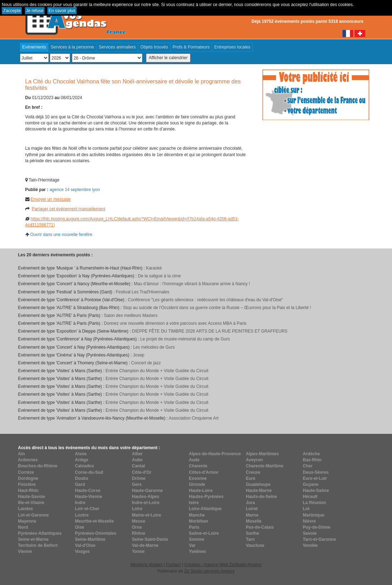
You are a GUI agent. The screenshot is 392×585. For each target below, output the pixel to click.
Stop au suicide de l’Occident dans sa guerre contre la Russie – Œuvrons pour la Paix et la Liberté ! (217, 308)
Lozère (82, 515)
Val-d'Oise (85, 545)
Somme (197, 539)
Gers (137, 484)
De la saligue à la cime (159, 276)
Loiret (252, 509)
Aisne (81, 454)
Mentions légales (146, 565)
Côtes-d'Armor (204, 472)
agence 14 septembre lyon (75, 190)
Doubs (82, 478)
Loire (137, 509)
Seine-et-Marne (33, 539)
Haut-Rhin (28, 491)
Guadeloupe (258, 484)
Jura (250, 503)
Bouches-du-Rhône (38, 466)
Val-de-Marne (145, 545)
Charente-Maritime (265, 466)
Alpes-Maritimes (263, 454)
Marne (252, 515)
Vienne (25, 551)
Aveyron (255, 460)
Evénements (34, 47)
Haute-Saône (316, 491)
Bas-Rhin (312, 460)
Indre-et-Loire (146, 503)
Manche (197, 515)
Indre (80, 503)
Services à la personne (72, 47)
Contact (173, 565)
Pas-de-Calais (260, 527)
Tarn (250, 539)
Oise (80, 527)
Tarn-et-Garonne (320, 539)
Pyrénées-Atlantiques (40, 533)
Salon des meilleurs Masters (131, 315)
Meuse (139, 521)
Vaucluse (255, 545)
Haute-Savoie (32, 497)
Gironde (197, 484)
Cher (308, 466)
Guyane (311, 484)
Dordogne (28, 478)
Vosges (83, 551)
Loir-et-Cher (87, 509)
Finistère (27, 484)
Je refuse (35, 11)
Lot (306, 509)
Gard (80, 484)
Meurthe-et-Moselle (95, 521)
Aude (194, 460)
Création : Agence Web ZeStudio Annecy (223, 565)
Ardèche (312, 454)
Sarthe (253, 533)
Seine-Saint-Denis (150, 539)
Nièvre (310, 521)
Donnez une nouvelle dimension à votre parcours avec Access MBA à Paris (175, 323)
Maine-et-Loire (147, 515)
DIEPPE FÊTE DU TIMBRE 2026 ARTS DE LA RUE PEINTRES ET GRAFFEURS (210, 331)
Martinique (314, 515)
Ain (22, 454)
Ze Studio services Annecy (209, 571)
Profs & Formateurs (191, 47)
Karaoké (154, 268)
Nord (23, 527)
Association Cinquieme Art (194, 418)
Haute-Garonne (148, 491)
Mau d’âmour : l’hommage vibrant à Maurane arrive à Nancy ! (192, 284)
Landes (26, 509)
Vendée (310, 545)
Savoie (310, 533)
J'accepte (12, 11)
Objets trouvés (154, 47)
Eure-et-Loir (315, 478)
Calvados (85, 466)
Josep (138, 355)
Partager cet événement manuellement (69, 209)
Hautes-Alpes (146, 497)
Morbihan (199, 521)
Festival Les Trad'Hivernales (142, 292)
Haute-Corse (88, 491)
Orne (137, 527)
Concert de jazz (146, 363)
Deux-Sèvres (316, 472)
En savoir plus (62, 11)
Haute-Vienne (89, 497)
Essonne (198, 478)
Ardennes (28, 460)
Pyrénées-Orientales (96, 533)
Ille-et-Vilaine (31, 503)
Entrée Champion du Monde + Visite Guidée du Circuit (157, 371)
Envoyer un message (51, 199)
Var (192, 545)
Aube (137, 460)
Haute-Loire (201, 491)
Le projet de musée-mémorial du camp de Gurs (185, 339)
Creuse (253, 472)
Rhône (139, 533)
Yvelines (198, 551)
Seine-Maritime (90, 539)
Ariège (82, 460)
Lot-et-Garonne (34, 515)
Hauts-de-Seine (262, 497)
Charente (198, 466)
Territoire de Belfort (38, 545)
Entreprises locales (232, 47)
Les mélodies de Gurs (154, 347)
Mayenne (27, 521)
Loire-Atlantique (205, 509)
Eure (251, 478)
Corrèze (26, 472)
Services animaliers (117, 47)
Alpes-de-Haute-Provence (215, 454)
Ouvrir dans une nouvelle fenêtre (61, 235)
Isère (194, 503)
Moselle (254, 521)
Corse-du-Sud (89, 472)
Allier (137, 454)
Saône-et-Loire (204, 533)
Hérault (310, 497)
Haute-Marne (259, 491)
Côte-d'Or (142, 472)
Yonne (138, 551)
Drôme (139, 478)
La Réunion (315, 503)
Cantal (139, 466)
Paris (194, 527)
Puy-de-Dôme (317, 527)
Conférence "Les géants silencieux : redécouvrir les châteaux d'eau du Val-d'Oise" (205, 300)
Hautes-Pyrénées (206, 497)
